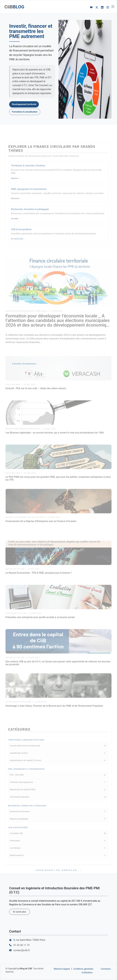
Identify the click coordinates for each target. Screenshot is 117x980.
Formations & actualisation (25, 112)
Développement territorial (24, 104)
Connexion (106, 969)
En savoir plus (19, 912)
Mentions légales (62, 969)
